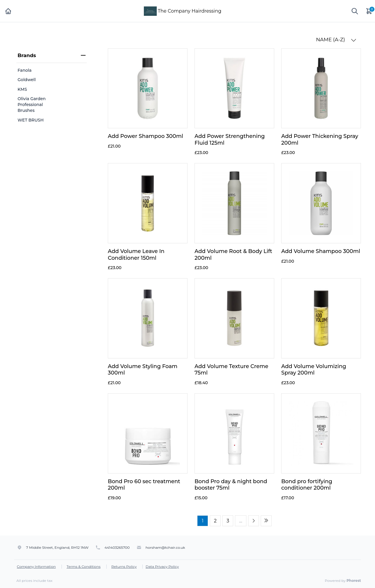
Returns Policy (124, 566)
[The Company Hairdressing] (150, 11)
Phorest (354, 581)
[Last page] (266, 521)
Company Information (36, 566)
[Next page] (254, 521)
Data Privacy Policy (162, 566)
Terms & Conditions (83, 566)
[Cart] (369, 11)
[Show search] (355, 11)
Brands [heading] (52, 55)
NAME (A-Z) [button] (336, 40)
